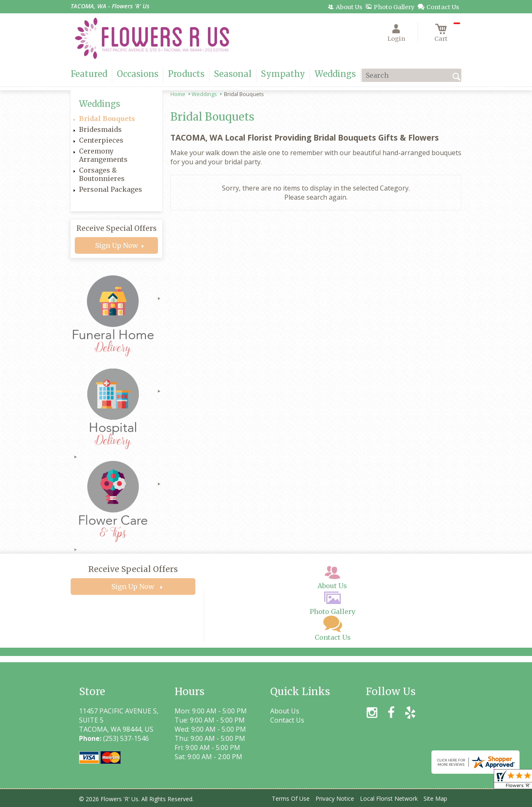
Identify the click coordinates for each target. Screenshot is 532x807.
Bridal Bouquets (107, 119)
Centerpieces (101, 140)
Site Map (435, 798)
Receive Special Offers (117, 228)
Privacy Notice (335, 798)
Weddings (204, 94)
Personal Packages (111, 189)
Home (178, 94)
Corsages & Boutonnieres (102, 174)
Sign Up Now (117, 245)
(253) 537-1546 (126, 738)
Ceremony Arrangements (103, 155)
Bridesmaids (100, 129)
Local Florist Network (389, 798)
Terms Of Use (291, 798)
